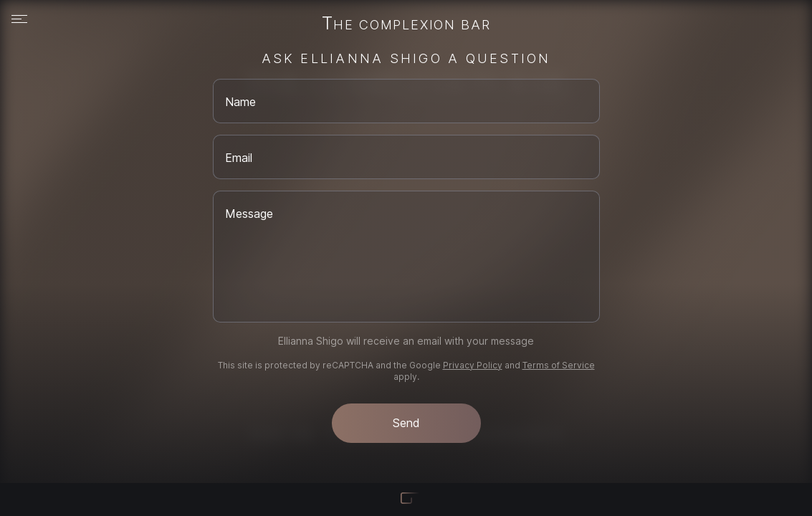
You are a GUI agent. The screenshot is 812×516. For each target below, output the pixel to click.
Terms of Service (559, 365)
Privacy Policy (473, 365)
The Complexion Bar (406, 24)
